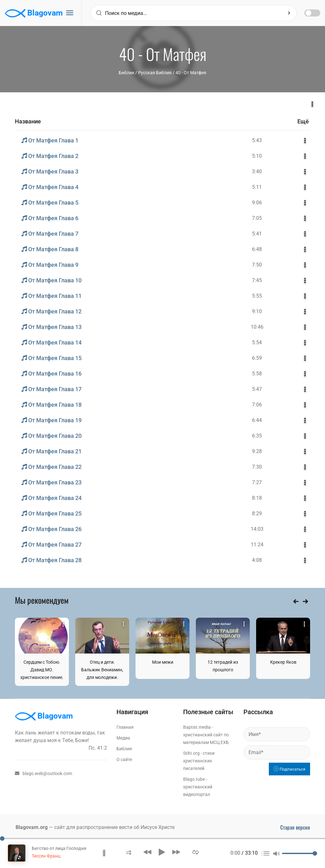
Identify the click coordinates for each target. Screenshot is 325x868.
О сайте (124, 760)
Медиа (123, 738)
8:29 (257, 513)
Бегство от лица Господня (59, 848)
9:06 (257, 203)
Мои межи (163, 662)
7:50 (257, 265)
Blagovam (34, 13)
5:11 (257, 187)
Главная (125, 727)
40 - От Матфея (191, 73)
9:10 (257, 311)
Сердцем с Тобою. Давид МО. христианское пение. (42, 670)
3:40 (257, 171)
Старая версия (295, 827)
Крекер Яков (283, 662)
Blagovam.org (32, 827)
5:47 (257, 389)
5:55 (257, 296)
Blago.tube (194, 779)
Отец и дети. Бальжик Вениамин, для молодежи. (102, 670)
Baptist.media (197, 727)
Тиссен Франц (46, 856)
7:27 (257, 482)
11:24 (257, 545)
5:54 (257, 342)
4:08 (257, 560)
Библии (126, 73)
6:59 (257, 358)
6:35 (257, 436)
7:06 (257, 405)
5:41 (257, 234)
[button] (129, 852)
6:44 (257, 420)
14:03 (257, 529)
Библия (124, 749)
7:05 (257, 218)
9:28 (257, 451)
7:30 (257, 467)
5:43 (257, 140)
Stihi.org (191, 753)
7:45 (257, 280)
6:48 (257, 249)
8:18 (257, 498)
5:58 (257, 374)
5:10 (257, 156)
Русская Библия (155, 73)
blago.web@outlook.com (43, 773)
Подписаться (289, 769)
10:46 (257, 327)
